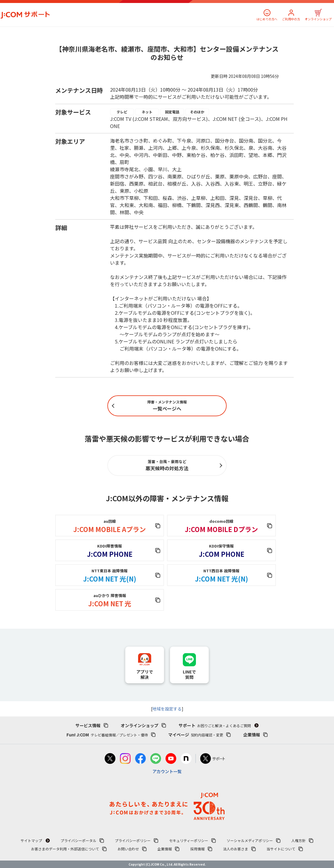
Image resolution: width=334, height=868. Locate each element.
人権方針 (299, 840)
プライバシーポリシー (133, 840)
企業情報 (252, 735)
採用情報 (197, 849)
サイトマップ (31, 840)
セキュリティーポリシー (189, 840)
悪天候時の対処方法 (167, 465)
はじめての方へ (267, 19)
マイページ (196, 735)
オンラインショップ (318, 19)
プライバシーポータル (78, 840)
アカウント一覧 (167, 771)
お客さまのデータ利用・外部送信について (65, 849)
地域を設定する (167, 709)
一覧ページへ (167, 406)
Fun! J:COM (107, 735)
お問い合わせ (128, 849)
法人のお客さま (236, 849)
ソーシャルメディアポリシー (250, 840)
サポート (215, 725)
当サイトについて (281, 849)
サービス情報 (88, 725)
